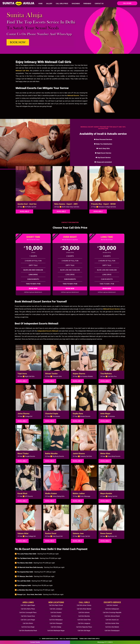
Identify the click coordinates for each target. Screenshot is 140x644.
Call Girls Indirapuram (112, 609)
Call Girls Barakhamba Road (28, 631)
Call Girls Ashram (84, 612)
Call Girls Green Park (84, 620)
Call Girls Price (62, 4)
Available (24, 211)
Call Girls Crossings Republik (112, 612)
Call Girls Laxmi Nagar (28, 620)
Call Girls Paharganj (56, 623)
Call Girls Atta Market (112, 627)
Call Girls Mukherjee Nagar (56, 631)
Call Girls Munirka (84, 616)
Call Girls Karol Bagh (28, 627)
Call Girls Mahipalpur (56, 620)
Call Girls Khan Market (84, 609)
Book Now (33, 288)
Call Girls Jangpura (84, 623)
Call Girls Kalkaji (56, 627)
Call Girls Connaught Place (28, 612)
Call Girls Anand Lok (112, 620)
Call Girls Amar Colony (84, 605)
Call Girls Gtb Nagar (84, 631)
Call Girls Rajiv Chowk (56, 605)
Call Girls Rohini (28, 623)
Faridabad (87, 4)
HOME (40, 4)
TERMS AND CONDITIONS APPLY (89, 639)
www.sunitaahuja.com (50, 639)
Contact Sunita (35, 642)
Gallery (49, 4)
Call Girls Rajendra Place (84, 627)
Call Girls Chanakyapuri (112, 631)
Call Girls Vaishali (112, 605)
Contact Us (99, 4)
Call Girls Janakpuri (56, 609)
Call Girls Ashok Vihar (112, 623)
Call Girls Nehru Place (28, 609)
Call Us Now (127, 3)
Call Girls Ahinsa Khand (112, 616)
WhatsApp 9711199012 (105, 642)
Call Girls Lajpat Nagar (28, 605)
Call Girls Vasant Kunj (28, 616)
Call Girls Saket (56, 616)
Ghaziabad (76, 4)
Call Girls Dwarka (56, 612)
